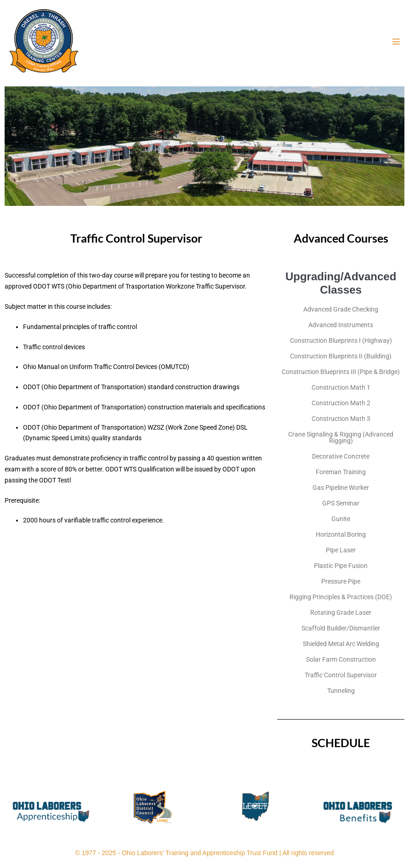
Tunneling (341, 691)
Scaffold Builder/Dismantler (341, 628)
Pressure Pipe (341, 581)
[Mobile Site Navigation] (396, 41)
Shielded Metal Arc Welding (341, 644)
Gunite (341, 519)
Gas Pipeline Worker (341, 488)
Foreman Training (341, 472)
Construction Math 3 (341, 419)
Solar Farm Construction (341, 659)
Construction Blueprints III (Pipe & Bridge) (341, 372)
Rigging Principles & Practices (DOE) (341, 597)
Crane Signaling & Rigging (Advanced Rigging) (341, 437)
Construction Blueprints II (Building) (341, 356)
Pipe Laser (341, 550)
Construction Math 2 (341, 403)
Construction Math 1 (341, 387)
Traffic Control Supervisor (341, 675)
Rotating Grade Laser (341, 613)
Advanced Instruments (341, 325)
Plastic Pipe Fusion (341, 566)
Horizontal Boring (341, 534)
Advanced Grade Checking (341, 309)
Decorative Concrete (341, 456)
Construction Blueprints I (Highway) (341, 340)
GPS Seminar (341, 503)
